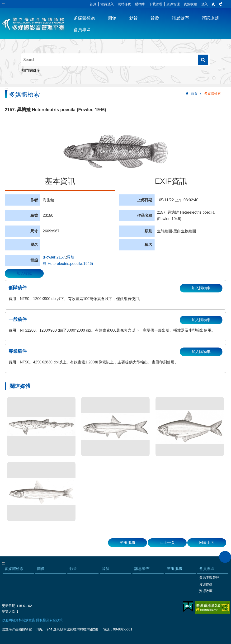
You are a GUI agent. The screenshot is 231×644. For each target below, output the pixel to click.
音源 (155, 18)
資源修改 (206, 584)
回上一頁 (167, 543)
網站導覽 (124, 4)
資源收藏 (190, 4)
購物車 (140, 4)
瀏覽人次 (9, 611)
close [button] (225, 557)
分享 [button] (220, 4)
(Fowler (49, 257)
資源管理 (173, 4)
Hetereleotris (58, 264)
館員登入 (107, 4)
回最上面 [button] (207, 543)
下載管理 (156, 4)
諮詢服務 (210, 18)
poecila (76, 264)
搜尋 (203, 60)
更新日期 (9, 606)
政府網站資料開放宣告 (19, 620)
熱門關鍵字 (31, 70)
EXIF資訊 (171, 181)
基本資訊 (60, 181)
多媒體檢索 (84, 18)
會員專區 (82, 30)
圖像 (112, 18)
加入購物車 (201, 288)
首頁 (93, 4)
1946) (88, 264)
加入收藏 (24, 273)
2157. (61, 257)
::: (3, 4)
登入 (204, 4)
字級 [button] (213, 4)
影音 (133, 18)
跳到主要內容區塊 (2, 2)
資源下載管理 (209, 578)
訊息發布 (180, 18)
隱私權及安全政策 (49, 620)
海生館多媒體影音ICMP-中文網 (34, 24)
